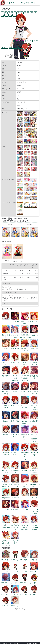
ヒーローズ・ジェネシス (25, 349)
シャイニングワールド (25, 321)
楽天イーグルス (15, 471)
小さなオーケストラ (25, 362)
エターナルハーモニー (15, 335)
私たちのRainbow (6, 435)
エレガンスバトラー (25, 392)
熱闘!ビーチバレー (6, 362)
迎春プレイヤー (15, 349)
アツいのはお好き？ (25, 484)
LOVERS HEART (25, 421)
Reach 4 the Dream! (6, 405)
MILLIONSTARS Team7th (35, 484)
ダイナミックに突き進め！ (25, 405)
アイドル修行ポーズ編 (34, 362)
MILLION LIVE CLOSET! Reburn (34, 437)
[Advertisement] (20, 625)
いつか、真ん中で (15, 541)
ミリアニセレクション (15, 484)
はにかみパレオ (34, 335)
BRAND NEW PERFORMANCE (26, 335)
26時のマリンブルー (15, 435)
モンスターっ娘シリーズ (6, 484)
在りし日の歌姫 (34, 376)
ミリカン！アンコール (34, 471)
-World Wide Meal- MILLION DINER (25, 455)
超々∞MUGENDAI (6, 525)
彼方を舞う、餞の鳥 (6, 392)
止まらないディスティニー (34, 392)
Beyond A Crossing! (6, 453)
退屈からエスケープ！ (15, 453)
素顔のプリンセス (15, 421)
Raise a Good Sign (34, 453)
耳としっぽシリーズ (6, 471)
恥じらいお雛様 (6, 335)
